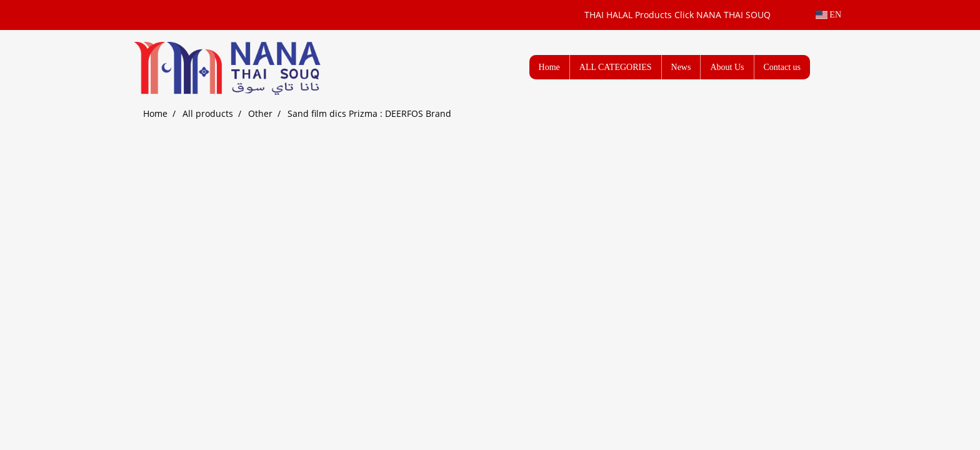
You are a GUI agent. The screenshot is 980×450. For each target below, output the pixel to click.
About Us (727, 67)
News (681, 67)
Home (549, 67)
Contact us (782, 67)
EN (828, 15)
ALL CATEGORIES (616, 67)
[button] (829, 67)
